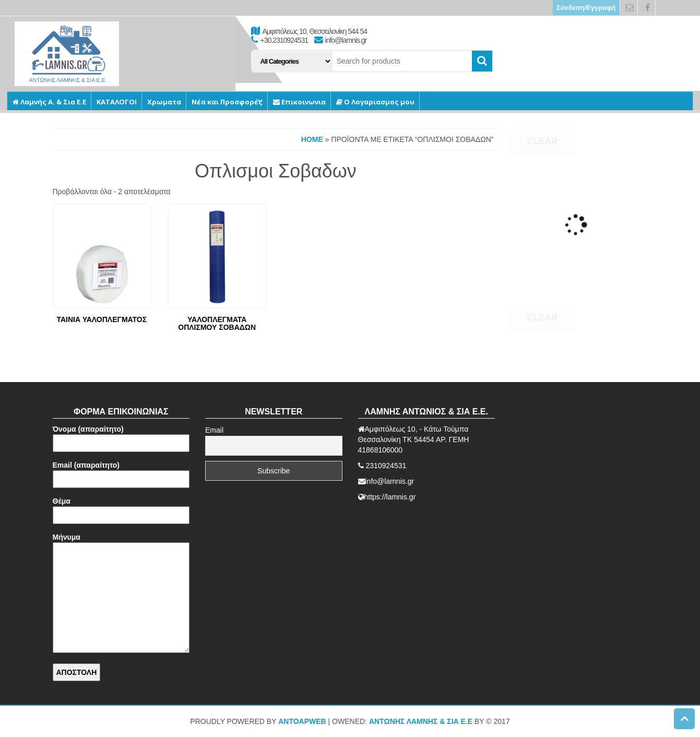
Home (312, 139)
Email (214, 430)
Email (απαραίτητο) (121, 472)
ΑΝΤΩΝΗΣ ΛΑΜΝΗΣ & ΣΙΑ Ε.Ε (421, 721)
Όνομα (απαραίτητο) (121, 436)
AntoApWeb (302, 721)
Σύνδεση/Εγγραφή (586, 8)
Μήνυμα (121, 594)
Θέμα (121, 508)
